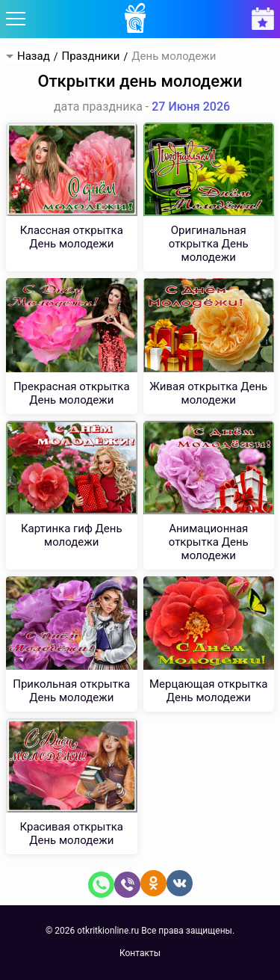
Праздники (90, 56)
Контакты (140, 953)
